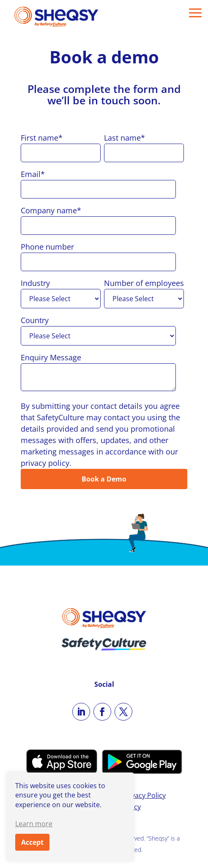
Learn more (34, 824)
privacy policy (45, 463)
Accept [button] (32, 842)
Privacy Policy (144, 795)
